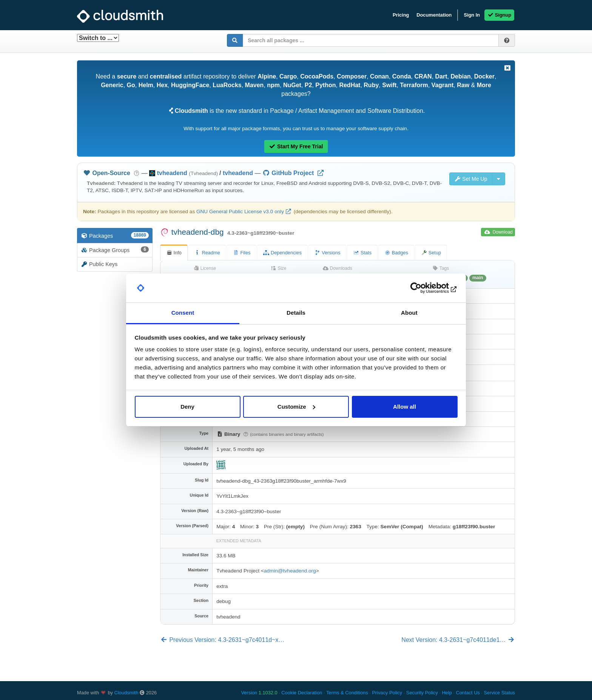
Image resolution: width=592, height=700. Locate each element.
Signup (499, 15)
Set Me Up (471, 179)
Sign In (472, 15)
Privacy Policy (387, 693)
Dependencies (282, 253)
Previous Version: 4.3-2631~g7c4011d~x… (222, 640)
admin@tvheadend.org (290, 571)
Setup (431, 253)
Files (242, 253)
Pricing (401, 15)
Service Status (499, 693)
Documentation (434, 15)
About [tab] (409, 313)
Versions (328, 253)
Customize (296, 407)
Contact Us (468, 693)
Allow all (405, 407)
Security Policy (422, 693)
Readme (207, 253)
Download (499, 232)
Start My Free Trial (296, 146)
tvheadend (238, 173)
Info (174, 253)
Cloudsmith (126, 693)
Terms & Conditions (347, 693)
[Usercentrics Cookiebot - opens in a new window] (425, 288)
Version (259, 693)
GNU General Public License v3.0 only (240, 212)
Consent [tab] (183, 313)
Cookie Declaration (302, 693)
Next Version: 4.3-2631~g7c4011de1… (458, 640)
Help (447, 693)
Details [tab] (296, 313)
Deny (187, 407)
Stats (362, 253)
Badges (396, 253)
